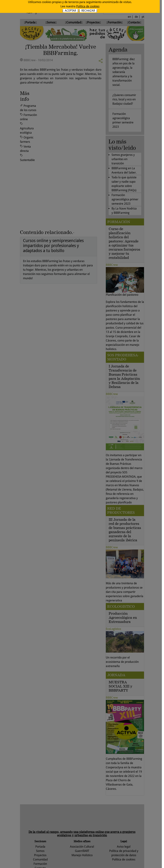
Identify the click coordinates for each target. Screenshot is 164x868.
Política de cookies (88, 6)
